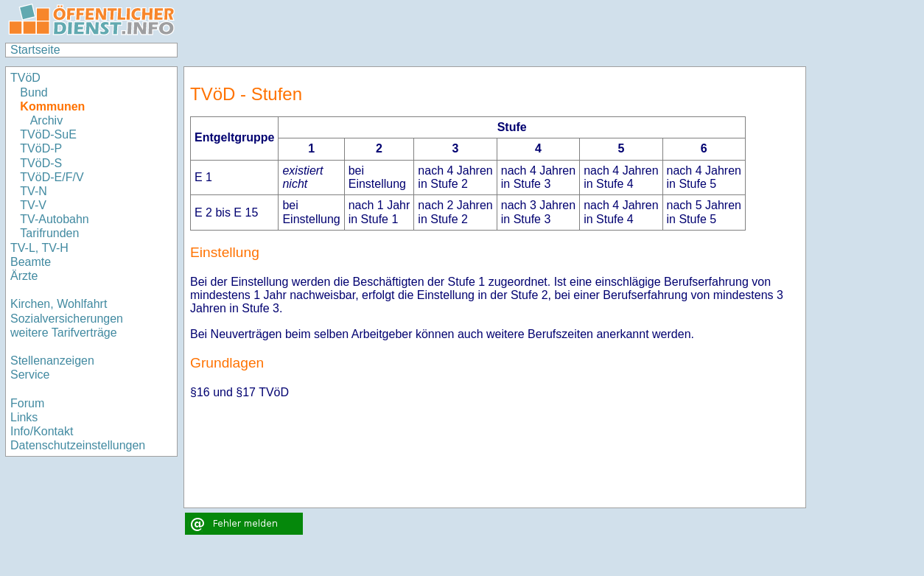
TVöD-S (41, 163)
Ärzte (24, 276)
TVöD (25, 78)
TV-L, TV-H (39, 248)
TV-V (33, 205)
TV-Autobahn (54, 219)
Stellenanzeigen (52, 361)
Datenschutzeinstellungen (78, 445)
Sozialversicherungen (67, 319)
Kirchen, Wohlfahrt (59, 304)
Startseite (35, 50)
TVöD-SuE (48, 134)
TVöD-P (41, 148)
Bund (34, 92)
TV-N (33, 191)
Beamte (31, 262)
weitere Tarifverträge (64, 333)
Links (24, 417)
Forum (27, 403)
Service (30, 375)
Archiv (46, 120)
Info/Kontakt (42, 431)
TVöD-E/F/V (52, 177)
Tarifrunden (49, 233)
